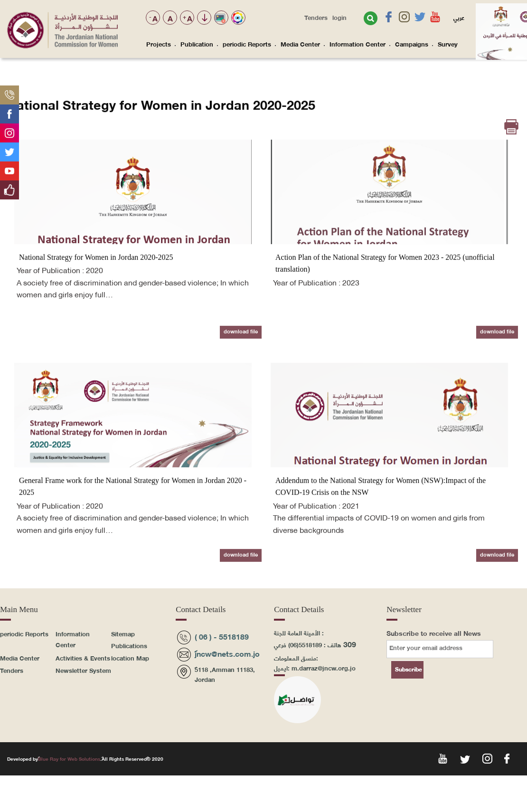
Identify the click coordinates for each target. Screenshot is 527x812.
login (339, 17)
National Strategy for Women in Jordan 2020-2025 (96, 299)
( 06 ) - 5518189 (222, 636)
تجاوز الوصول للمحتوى (204, 18)
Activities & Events (83, 658)
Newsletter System (83, 670)
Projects (159, 44)
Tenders (316, 17)
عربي (459, 17)
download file (241, 373)
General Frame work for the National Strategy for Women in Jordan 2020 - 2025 (133, 528)
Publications (129, 645)
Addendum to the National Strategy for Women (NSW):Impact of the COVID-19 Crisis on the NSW (381, 528)
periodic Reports (247, 44)
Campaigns (412, 44)
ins (486, 758)
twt (464, 758)
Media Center (300, 44)
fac (509, 758)
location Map (130, 658)
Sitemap (123, 633)
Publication (197, 44)
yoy (442, 758)
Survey (448, 44)
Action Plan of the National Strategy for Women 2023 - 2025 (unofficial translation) (385, 305)
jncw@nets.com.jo (227, 653)
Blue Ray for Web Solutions (69, 759)
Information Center (358, 44)
